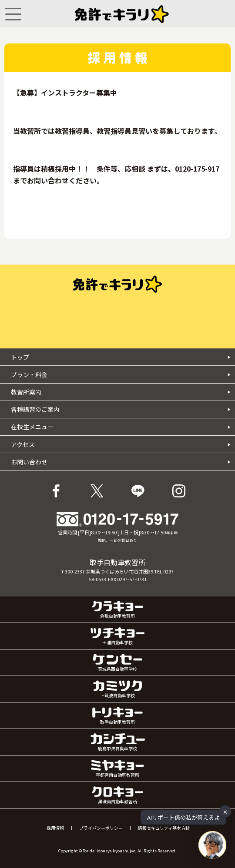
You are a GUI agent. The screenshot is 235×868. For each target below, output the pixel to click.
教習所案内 (121, 392)
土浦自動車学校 (117, 636)
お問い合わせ (121, 462)
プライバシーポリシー (101, 828)
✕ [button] (225, 811)
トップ (121, 357)
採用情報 (55, 828)
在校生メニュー (121, 427)
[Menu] (13, 14)
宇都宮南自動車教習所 (117, 769)
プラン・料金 (121, 374)
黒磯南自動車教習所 (117, 795)
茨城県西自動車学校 (117, 663)
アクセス (121, 444)
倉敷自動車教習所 (118, 610)
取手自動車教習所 (117, 716)
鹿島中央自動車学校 (118, 742)
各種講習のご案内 (121, 409)
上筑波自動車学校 (117, 689)
